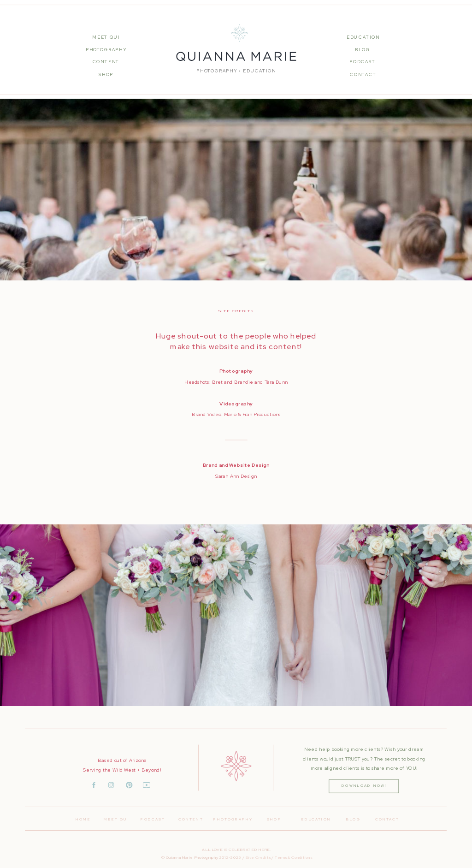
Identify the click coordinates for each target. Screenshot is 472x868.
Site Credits (258, 857)
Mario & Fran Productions (252, 414)
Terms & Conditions (293, 857)
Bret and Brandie (233, 382)
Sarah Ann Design (236, 476)
